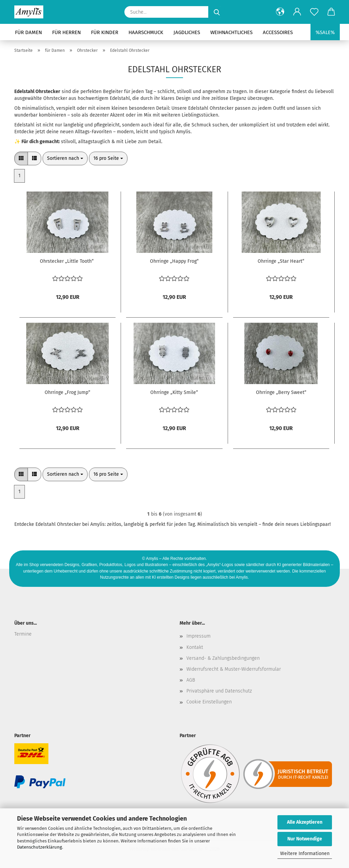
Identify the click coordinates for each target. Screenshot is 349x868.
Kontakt (195, 647)
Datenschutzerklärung (40, 847)
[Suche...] (217, 12)
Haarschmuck (146, 32)
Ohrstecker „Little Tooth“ (67, 261)
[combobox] (65, 158)
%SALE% (325, 32)
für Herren (66, 32)
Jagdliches (187, 32)
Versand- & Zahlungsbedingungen (223, 658)
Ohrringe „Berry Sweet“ (281, 392)
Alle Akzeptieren (305, 822)
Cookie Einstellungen (209, 702)
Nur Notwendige (305, 839)
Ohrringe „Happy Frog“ (174, 261)
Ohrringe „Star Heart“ (281, 261)
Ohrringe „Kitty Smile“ (174, 392)
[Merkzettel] (314, 12)
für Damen (28, 32)
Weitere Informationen (305, 854)
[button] (280, 12)
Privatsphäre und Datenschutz (219, 691)
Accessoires (278, 32)
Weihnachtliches (231, 32)
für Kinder (105, 32)
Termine (23, 634)
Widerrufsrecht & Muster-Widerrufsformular (234, 669)
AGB (191, 680)
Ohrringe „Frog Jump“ (67, 392)
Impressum (199, 636)
